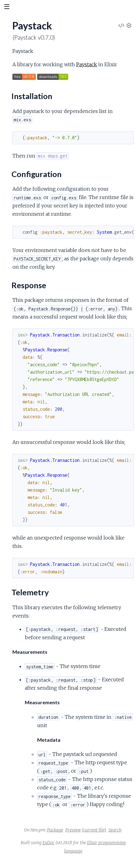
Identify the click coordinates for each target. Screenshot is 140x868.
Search (115, 830)
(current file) (94, 830)
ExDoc (48, 843)
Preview (73, 830)
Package (55, 830)
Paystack (87, 64)
